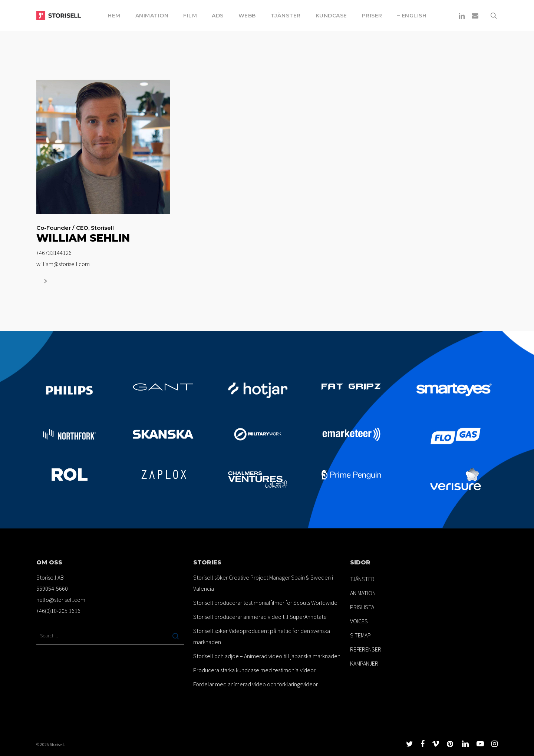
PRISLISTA (362, 607)
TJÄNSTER (362, 579)
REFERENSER (366, 649)
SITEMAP (360, 635)
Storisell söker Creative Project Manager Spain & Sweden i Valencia (263, 583)
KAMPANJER (364, 663)
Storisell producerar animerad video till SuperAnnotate (260, 617)
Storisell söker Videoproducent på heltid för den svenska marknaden (262, 636)
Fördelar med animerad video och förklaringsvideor (256, 684)
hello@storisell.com (61, 600)
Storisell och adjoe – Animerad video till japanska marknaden (267, 656)
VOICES (359, 621)
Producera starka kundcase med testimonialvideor (254, 670)
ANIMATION (363, 593)
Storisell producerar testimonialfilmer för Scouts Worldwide (265, 603)
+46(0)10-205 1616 (58, 611)
